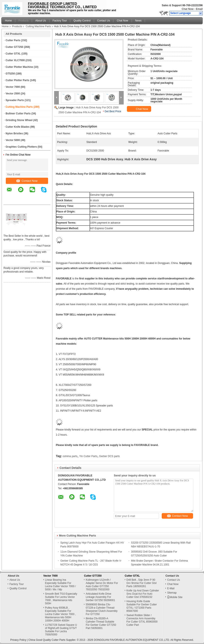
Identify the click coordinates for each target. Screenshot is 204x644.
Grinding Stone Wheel (19, 120)
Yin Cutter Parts (88, 456)
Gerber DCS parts (110, 456)
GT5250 (10, 74)
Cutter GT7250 (14, 47)
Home (8, 21)
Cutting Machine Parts (38, 26)
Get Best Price (113, 111)
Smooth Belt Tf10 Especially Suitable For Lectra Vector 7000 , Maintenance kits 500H (61, 599)
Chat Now (188, 9)
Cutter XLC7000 (15, 60)
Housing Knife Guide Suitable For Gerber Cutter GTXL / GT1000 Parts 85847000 (142, 606)
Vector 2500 (13, 94)
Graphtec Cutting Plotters (21, 147)
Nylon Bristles (14, 133)
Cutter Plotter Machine (19, 67)
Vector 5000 (13, 140)
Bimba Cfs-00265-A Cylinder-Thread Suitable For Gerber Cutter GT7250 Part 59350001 (101, 623)
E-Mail (171, 588)
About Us (40, 21)
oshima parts (70, 456)
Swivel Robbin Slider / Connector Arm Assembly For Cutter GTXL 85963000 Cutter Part (142, 620)
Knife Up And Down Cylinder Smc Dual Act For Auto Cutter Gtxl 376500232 (143, 594)
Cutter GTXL (13, 54)
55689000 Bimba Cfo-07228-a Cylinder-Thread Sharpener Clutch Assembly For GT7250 (102, 609)
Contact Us (104, 21)
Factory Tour (60, 21)
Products (24, 21)
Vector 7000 (13, 87)
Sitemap (172, 593)
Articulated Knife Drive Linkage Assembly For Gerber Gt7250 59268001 (100, 597)
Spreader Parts (15, 100)
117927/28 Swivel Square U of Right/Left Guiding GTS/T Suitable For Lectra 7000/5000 (61, 630)
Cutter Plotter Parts (17, 80)
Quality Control (82, 21)
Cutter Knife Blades (18, 127)
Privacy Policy (18, 640)
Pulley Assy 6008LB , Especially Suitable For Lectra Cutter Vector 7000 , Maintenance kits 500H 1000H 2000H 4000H (60, 614)
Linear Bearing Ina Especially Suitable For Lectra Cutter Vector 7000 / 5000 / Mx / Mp (60, 585)
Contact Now (27, 181)
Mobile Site (175, 597)
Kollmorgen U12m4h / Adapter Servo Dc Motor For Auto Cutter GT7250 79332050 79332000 (102, 585)
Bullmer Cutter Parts (18, 114)
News (138, 21)
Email (199, 9)
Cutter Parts (13, 40)
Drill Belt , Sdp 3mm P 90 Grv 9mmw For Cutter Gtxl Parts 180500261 (142, 583)
